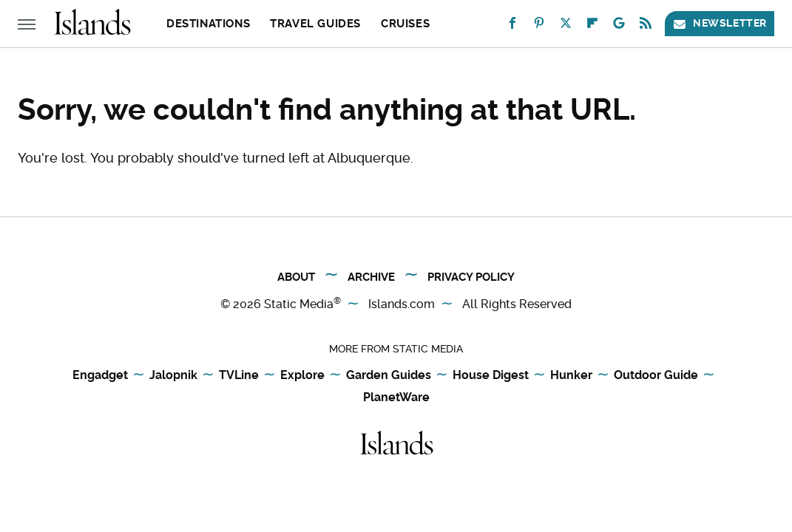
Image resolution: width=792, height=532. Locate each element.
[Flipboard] (592, 26)
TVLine (239, 375)
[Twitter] (566, 26)
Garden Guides (389, 375)
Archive (371, 277)
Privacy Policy (471, 277)
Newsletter (720, 23)
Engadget (100, 375)
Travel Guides (315, 24)
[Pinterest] (539, 26)
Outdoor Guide (656, 375)
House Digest (491, 375)
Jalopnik (173, 375)
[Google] (619, 26)
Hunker (571, 375)
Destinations (208, 24)
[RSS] (646, 26)
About (296, 277)
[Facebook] (512, 26)
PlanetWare (396, 397)
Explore (302, 375)
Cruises (405, 24)
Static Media (299, 304)
